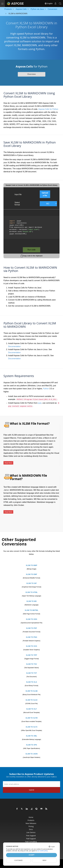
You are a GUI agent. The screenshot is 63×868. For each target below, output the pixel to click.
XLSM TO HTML (32, 592)
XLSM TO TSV (31, 664)
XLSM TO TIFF (31, 655)
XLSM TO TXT (31, 673)
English (49, 3)
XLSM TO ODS (31, 619)
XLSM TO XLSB (31, 691)
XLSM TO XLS (31, 682)
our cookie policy (42, 851)
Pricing (31, 826)
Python (46, 389)
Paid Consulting (31, 842)
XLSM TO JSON (31, 754)
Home (31, 817)
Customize (18, 860)
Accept (31, 855)
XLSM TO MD (31, 601)
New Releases (31, 823)
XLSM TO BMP (32, 565)
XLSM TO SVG (31, 646)
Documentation (14, 346)
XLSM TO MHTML (31, 610)
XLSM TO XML (31, 736)
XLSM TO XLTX (32, 727)
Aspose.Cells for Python (48, 109)
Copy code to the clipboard (33, 256)
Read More (8, 463)
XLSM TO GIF (31, 583)
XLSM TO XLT (31, 709)
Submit (32, 790)
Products (31, 820)
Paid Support (31, 839)
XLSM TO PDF (31, 628)
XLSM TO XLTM (32, 718)
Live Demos (31, 832)
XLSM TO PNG (31, 637)
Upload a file (45, 194)
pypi (40, 403)
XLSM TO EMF (31, 574)
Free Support (31, 836)
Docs (31, 829)
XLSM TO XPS (31, 745)
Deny (44, 860)
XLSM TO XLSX (31, 700)
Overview (31, 74)
